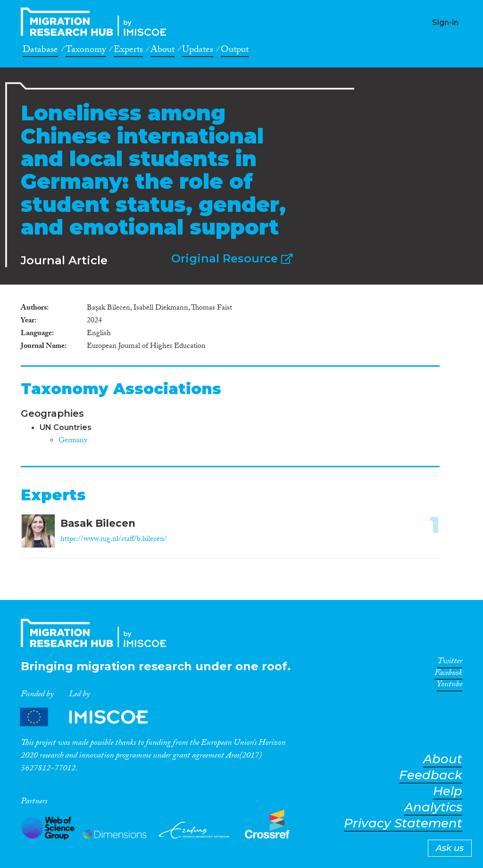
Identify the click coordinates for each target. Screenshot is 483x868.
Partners (92, 717)
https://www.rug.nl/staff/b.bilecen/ (114, 540)
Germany (73, 441)
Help (448, 791)
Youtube (450, 686)
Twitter (450, 663)
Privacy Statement (403, 823)
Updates (198, 51)
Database (40, 51)
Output (235, 51)
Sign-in (445, 22)
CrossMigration (96, 22)
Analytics (433, 807)
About (162, 51)
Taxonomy (86, 51)
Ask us (450, 848)
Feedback (431, 775)
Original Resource (232, 258)
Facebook (448, 674)
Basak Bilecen (98, 523)
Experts (128, 51)
